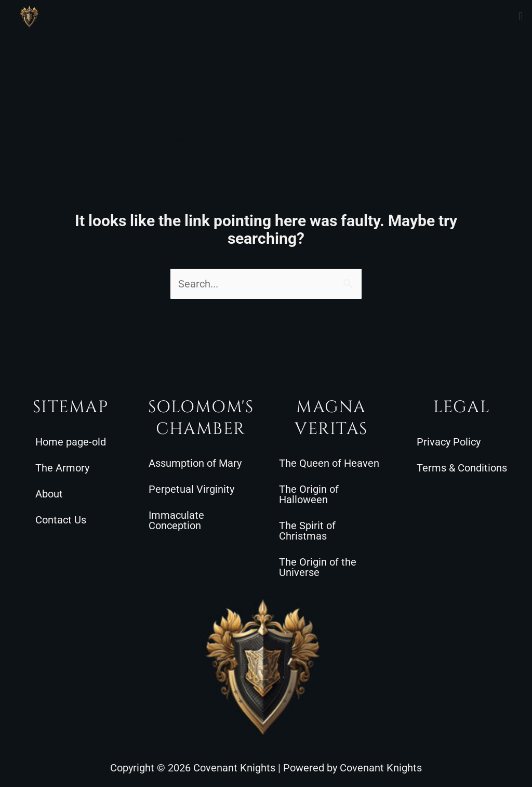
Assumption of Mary (195, 463)
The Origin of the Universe (318, 567)
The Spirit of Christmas (307, 531)
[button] (521, 16)
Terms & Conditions (462, 468)
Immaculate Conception (176, 520)
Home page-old (71, 442)
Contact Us (61, 520)
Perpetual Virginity (191, 489)
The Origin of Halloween (309, 494)
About (49, 494)
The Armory (62, 468)
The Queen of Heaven (329, 463)
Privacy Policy (449, 442)
